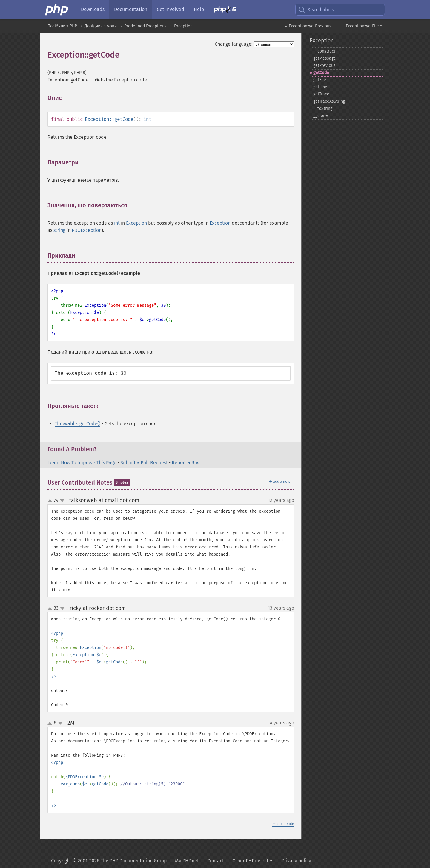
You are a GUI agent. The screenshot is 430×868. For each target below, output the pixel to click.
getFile (320, 80)
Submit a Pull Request (144, 463)
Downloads (93, 9)
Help (199, 9)
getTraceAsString (329, 101)
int (147, 119)
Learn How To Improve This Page (82, 463)
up (51, 501)
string (59, 230)
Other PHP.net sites (253, 861)
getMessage (325, 58)
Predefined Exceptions (145, 26)
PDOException (87, 230)
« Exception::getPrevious (308, 26)
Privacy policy (296, 861)
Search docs (316, 10)
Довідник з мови (101, 26)
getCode (321, 73)
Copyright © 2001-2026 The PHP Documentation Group (109, 861)
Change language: (234, 44)
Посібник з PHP (62, 26)
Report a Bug (186, 463)
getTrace (321, 94)
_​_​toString (323, 108)
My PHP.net (187, 861)
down (62, 501)
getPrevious (324, 65)
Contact (216, 861)
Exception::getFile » (364, 26)
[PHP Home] (57, 10)
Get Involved (171, 9)
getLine (320, 87)
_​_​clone (321, 116)
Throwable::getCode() (77, 424)
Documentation (131, 9)
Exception (183, 26)
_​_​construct (324, 51)
